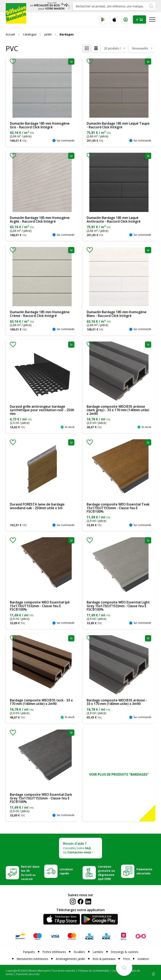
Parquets (29, 952)
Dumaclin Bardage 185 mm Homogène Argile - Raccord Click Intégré (40, 220)
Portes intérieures (54, 952)
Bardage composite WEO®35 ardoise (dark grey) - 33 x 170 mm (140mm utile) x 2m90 (118, 410)
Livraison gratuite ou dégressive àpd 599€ (106, 873)
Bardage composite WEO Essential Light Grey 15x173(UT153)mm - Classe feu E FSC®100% (118, 606)
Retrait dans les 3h (30, 873)
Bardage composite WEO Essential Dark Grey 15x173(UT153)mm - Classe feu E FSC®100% (41, 798)
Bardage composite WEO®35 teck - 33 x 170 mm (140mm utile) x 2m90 (41, 702)
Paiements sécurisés (144, 871)
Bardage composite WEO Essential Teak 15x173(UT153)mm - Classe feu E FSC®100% (118, 508)
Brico (126, 959)
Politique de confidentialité (93, 971)
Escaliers (79, 952)
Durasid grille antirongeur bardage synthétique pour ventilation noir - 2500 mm (42, 410)
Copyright (11, 971)
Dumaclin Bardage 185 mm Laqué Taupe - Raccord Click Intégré (118, 125)
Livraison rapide (66, 871)
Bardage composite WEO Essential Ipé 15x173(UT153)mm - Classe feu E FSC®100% (40, 606)
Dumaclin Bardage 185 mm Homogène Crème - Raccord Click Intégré (40, 314)
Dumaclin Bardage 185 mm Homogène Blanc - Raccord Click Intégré (117, 314)
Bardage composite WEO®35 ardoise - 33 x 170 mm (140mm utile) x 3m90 (117, 702)
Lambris (98, 952)
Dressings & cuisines (125, 952)
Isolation (143, 959)
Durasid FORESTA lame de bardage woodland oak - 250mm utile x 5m (37, 506)
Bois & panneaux (104, 959)
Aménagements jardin (70, 959)
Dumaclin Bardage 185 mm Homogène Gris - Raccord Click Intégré (40, 125)
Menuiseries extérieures (32, 959)
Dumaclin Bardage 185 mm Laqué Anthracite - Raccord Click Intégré (114, 220)
